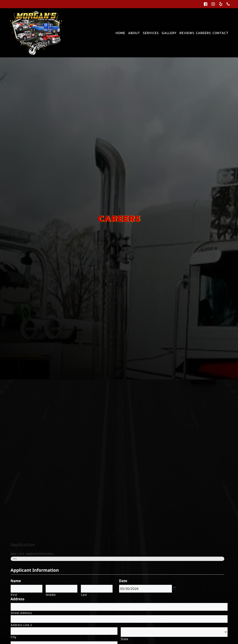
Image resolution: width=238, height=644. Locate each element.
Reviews (187, 33)
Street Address (21, 613)
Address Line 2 (21, 625)
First (14, 595)
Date (123, 581)
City (14, 637)
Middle (51, 595)
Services (151, 33)
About (134, 33)
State (125, 639)
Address (18, 599)
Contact (220, 33)
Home (120, 33)
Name (16, 581)
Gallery (169, 33)
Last (84, 595)
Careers (203, 33)
